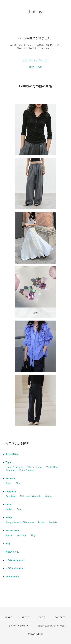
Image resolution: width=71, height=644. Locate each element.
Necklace (21, 535)
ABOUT (26, 617)
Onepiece (11, 491)
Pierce (9, 535)
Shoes (9, 518)
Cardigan (10, 470)
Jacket (9, 509)
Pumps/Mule (12, 522)
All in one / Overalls (31, 496)
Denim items (13, 577)
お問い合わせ (35, 67)
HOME (9, 617)
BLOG (42, 617)
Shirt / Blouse (35, 467)
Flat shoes (28, 522)
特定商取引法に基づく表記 (51, 626)
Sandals (53, 522)
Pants (9, 483)
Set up (49, 496)
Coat (19, 509)
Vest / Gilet (52, 467)
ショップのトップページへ (35, 60)
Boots (41, 522)
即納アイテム (12, 552)
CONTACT (60, 617)
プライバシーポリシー (17, 626)
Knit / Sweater (27, 470)
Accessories (13, 531)
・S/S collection (15, 568)
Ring (33, 535)
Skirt (18, 483)
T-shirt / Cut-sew (14, 467)
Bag (8, 544)
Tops (8, 462)
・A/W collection (15, 560)
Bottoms (10, 478)
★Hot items (12, 454)
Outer (9, 504)
